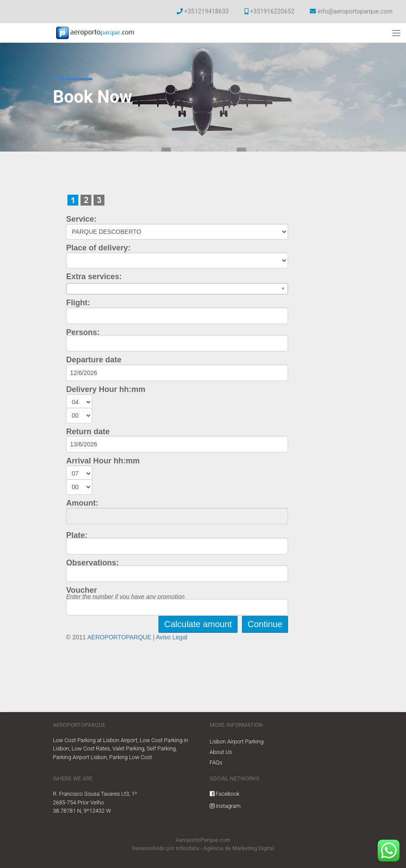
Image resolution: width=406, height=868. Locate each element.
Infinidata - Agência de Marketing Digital (225, 848)
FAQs (216, 762)
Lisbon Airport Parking (237, 741)
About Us (221, 752)
